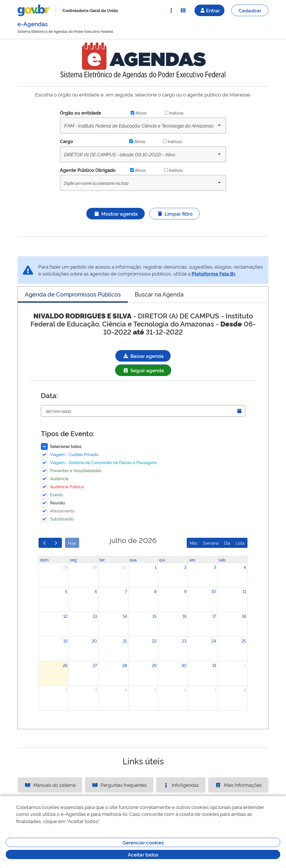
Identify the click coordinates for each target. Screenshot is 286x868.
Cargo (66, 141)
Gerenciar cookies (143, 842)
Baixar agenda (143, 356)
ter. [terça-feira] (102, 560)
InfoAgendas (181, 785)
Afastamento (62, 511)
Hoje (72, 543)
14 (125, 616)
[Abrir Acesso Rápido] (171, 10)
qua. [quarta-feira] (134, 560)
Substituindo (62, 519)
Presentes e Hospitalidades (76, 470)
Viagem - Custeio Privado (74, 454)
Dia (227, 543)
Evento (57, 494)
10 (214, 591)
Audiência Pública (67, 486)
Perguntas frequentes (119, 785)
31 (214, 665)
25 (244, 641)
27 (95, 665)
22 (154, 641)
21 (125, 641)
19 (65, 641)
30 (124, 567)
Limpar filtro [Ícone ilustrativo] (175, 213)
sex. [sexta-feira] (193, 560)
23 (184, 641)
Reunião (58, 503)
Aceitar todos (143, 854)
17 (214, 616)
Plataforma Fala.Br (214, 273)
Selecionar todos (66, 446)
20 (94, 641)
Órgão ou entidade (81, 113)
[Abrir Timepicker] (239, 411)
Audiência (59, 478)
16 (184, 616)
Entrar (209, 10)
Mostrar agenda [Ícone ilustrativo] (116, 213)
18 (244, 616)
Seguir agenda (143, 370)
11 (244, 591)
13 (95, 616)
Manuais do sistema (50, 785)
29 (95, 567)
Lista (240, 543)
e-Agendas (33, 24)
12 (65, 616)
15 (155, 616)
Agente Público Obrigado (88, 170)
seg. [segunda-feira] (74, 560)
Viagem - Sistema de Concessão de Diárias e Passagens (103, 462)
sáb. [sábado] (223, 560)
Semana (211, 543)
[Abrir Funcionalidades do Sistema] (183, 10)
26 (65, 665)
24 (214, 641)
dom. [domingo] (45, 560)
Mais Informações (238, 785)
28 (65, 567)
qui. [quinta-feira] (162, 560)
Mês (193, 543)
